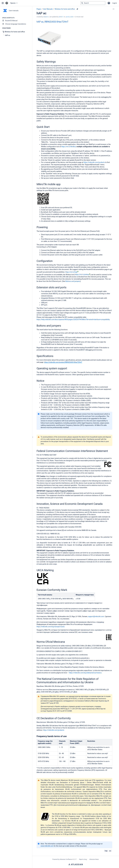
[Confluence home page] (7, 3)
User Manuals (48, 9)
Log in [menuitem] (115, 3)
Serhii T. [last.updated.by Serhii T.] (61, 17)
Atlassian (76, 864)
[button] (3, 3)
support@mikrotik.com (96, 616)
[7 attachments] (77, 9)
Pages (39, 9)
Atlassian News (94, 859)
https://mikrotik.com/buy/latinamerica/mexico (85, 673)
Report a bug (83, 859)
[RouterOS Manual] (16, 21)
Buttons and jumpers (73, 281)
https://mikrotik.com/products (94, 162)
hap (106, 851)
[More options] (113, 9)
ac (110, 851)
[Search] (82, 3)
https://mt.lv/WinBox (69, 147)
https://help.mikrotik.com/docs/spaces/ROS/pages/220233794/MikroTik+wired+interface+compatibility (73, 319)
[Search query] (93, 3)
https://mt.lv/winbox (82, 274)
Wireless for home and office (65, 9)
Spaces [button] (13, 3)
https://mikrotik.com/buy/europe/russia (51, 627)
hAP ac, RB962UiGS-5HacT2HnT (52, 22)
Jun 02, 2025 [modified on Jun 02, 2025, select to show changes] (69, 17)
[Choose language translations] (16, 24)
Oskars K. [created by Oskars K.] (46, 17)
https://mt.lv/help (72, 272)
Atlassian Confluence (66, 859)
